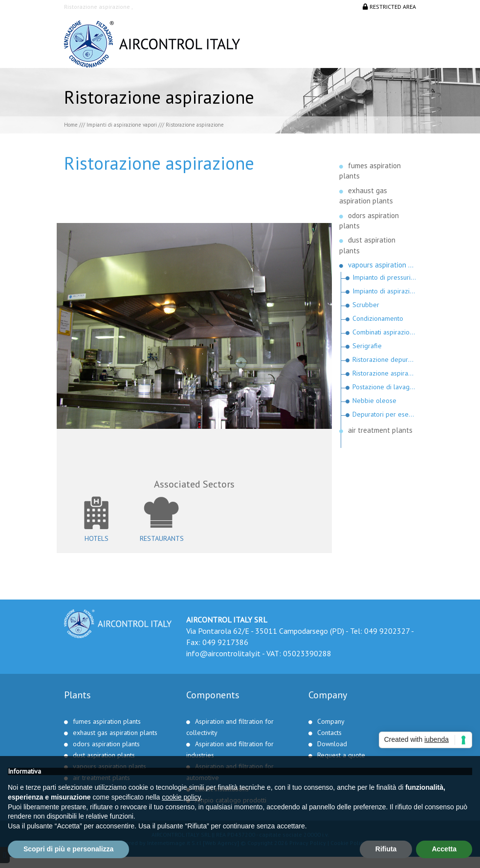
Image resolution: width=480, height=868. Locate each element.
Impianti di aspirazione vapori (122, 125)
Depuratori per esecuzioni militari (384, 414)
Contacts (329, 733)
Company (331, 721)
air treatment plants (380, 430)
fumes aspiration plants (107, 721)
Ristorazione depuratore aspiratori (384, 359)
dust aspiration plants (104, 755)
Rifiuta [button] (386, 849)
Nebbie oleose (374, 401)
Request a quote (341, 755)
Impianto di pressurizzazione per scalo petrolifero (384, 277)
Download (332, 744)
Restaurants (162, 538)
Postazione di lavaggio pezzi (384, 387)
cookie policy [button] (181, 797)
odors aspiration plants (106, 744)
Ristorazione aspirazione (384, 373)
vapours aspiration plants (382, 265)
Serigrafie (367, 346)
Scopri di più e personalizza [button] (68, 849)
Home (71, 125)
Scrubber (366, 305)
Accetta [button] (444, 849)
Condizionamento (378, 318)
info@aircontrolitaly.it (223, 653)
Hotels (97, 538)
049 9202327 (387, 631)
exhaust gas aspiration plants (115, 733)
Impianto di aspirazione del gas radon (384, 291)
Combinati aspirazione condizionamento (384, 332)
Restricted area (389, 7)
